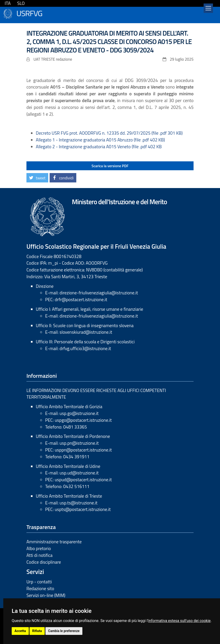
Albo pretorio (39, 548)
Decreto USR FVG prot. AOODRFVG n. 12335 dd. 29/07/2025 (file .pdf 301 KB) (109, 133)
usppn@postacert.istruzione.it (83, 450)
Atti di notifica (39, 555)
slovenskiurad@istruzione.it (86, 332)
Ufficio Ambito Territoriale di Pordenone (73, 436)
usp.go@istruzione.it (79, 413)
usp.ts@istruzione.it (78, 503)
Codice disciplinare (44, 562)
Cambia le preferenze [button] (64, 631)
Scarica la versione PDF (110, 166)
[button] (37, 178)
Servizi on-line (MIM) (46, 595)
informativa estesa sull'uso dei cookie (179, 621)
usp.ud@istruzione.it (79, 473)
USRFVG (29, 13)
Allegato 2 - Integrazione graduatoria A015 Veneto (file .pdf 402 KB (99, 146)
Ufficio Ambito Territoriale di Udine (68, 466)
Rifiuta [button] (37, 631)
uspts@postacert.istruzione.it (83, 509)
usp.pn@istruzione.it (79, 443)
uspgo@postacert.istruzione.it (83, 420)
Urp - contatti (39, 582)
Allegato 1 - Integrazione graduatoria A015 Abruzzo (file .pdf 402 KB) (100, 140)
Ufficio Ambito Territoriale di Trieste (69, 496)
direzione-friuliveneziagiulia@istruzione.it (99, 293)
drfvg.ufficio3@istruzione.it (85, 348)
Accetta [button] (20, 631)
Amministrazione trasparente (54, 542)
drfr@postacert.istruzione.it (81, 299)
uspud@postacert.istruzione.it (83, 479)
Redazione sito (40, 588)
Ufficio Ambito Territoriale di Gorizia (69, 406)
